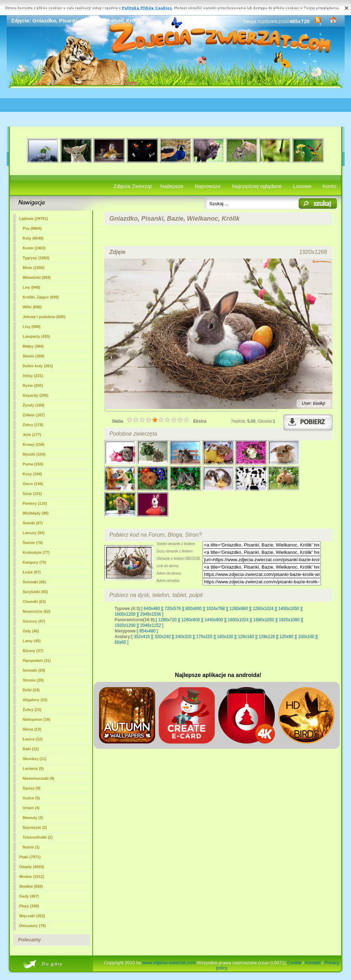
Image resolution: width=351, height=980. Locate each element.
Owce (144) (33, 484)
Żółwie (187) (34, 415)
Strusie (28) (33, 680)
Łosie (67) (32, 572)
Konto (329, 186)
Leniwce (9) (33, 768)
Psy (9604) (32, 228)
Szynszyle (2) (35, 827)
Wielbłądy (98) (36, 513)
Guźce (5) (32, 798)
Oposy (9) (32, 788)
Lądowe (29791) (34, 219)
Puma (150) (33, 464)
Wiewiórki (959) (37, 277)
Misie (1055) (34, 268)
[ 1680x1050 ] (264, 620)
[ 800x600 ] (194, 609)
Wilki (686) (32, 307)
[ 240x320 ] (183, 637)
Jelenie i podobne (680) (44, 317)
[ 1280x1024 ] (263, 609)
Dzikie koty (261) (38, 366)
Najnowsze (208, 186)
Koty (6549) (33, 238)
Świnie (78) (33, 543)
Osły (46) (31, 631)
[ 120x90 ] (287, 637)
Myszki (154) (34, 454)
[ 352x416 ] (142, 637)
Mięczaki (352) (32, 916)
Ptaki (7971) (30, 857)
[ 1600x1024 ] (238, 620)
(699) (41, 297)
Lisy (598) (32, 327)
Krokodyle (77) (36, 552)
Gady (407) (29, 896)
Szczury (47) (34, 621)
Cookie (294, 963)
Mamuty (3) (33, 818)
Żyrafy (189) (34, 405)
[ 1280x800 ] (191, 620)
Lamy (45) (32, 641)
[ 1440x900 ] (214, 620)
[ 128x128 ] (267, 637)
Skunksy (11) (35, 759)
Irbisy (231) (33, 376)
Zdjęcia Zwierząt (133, 186)
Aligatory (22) (35, 700)
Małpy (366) (33, 346)
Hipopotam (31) (37, 660)
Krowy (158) (34, 444)
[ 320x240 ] (162, 637)
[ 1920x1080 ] (289, 620)
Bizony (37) (33, 651)
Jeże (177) (32, 435)
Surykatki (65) (35, 592)
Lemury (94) (34, 533)
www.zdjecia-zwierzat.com (169, 963)
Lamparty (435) (37, 336)
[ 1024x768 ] (216, 609)
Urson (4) (31, 808)
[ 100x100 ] (306, 637)
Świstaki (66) (35, 582)
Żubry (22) (32, 710)
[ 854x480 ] (148, 631)
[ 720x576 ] (173, 609)
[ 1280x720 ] (167, 620)
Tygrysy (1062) (36, 258)
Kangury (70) (35, 562)
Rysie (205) (33, 385)
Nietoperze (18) (37, 719)
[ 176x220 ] (204, 637)
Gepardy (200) (36, 395)
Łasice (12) (33, 739)
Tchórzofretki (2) (38, 837)
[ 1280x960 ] (239, 609)
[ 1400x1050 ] (289, 609)
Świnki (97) (33, 523)
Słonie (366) (34, 356)
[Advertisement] (176, 107)
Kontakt (313, 963)
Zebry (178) (33, 425)
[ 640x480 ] (152, 609)
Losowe (302, 186)
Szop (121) (32, 494)
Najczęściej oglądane (257, 186)
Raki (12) (31, 749)
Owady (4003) (32, 867)
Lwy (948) (32, 287)
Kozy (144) (32, 474)
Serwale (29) (34, 670)
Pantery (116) (35, 503)
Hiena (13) (32, 729)
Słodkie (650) (31, 886)
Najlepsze (172, 186)
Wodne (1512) (32, 877)
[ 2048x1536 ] (151, 614)
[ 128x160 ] (246, 637)
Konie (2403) (34, 248)
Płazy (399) (29, 906)
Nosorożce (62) (37, 611)
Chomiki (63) (34, 602)
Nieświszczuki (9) (39, 778)
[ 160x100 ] (225, 637)
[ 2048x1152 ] (151, 625)
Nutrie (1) (31, 847)
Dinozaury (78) (33, 926)
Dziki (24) (31, 690)
